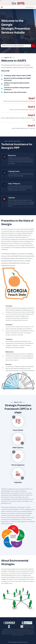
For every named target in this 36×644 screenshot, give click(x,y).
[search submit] (33, 46)
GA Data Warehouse (30, 7)
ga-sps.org (25, 642)
